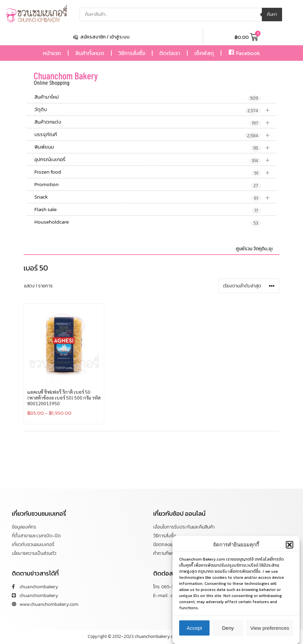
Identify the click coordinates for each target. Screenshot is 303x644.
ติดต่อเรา (170, 53)
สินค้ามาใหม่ (148, 97)
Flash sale (148, 210)
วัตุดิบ (155, 110)
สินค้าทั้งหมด (90, 53)
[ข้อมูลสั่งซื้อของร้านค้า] (249, 286)
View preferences (270, 632)
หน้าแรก (52, 53)
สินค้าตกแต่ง (155, 122)
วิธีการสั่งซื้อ (132, 53)
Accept (194, 632)
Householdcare (148, 222)
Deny (228, 632)
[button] (290, 549)
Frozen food (155, 172)
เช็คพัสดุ (204, 53)
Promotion (148, 185)
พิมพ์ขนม (155, 147)
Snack (155, 197)
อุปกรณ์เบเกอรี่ (155, 160)
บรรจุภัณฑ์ (155, 135)
